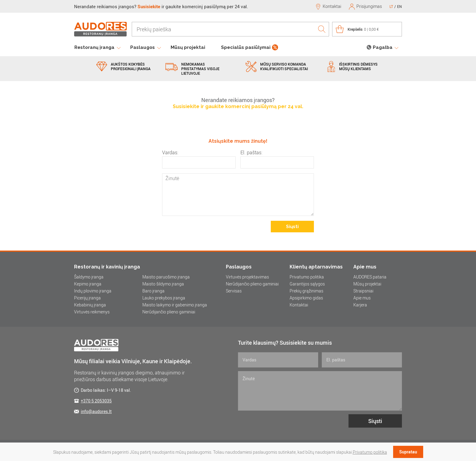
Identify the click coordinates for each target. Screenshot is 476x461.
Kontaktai (299, 305)
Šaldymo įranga (89, 277)
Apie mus (362, 298)
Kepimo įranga (88, 284)
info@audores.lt (96, 411)
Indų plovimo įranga (93, 291)
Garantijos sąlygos (307, 284)
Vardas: (170, 152)
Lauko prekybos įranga (164, 298)
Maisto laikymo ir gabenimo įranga (175, 305)
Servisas (234, 291)
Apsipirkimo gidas (306, 298)
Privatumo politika (307, 277)
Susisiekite (149, 6)
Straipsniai (363, 291)
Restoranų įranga (94, 47)
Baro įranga (153, 291)
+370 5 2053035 (96, 401)
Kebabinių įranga (90, 305)
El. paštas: (251, 152)
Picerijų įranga (87, 298)
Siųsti (292, 227)
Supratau (408, 452)
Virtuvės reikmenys (92, 312)
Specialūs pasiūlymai (246, 47)
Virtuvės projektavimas (247, 277)
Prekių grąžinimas (306, 291)
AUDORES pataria (370, 277)
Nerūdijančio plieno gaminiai (169, 312)
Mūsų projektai (188, 47)
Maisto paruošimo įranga (166, 277)
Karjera (360, 305)
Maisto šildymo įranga (163, 284)
